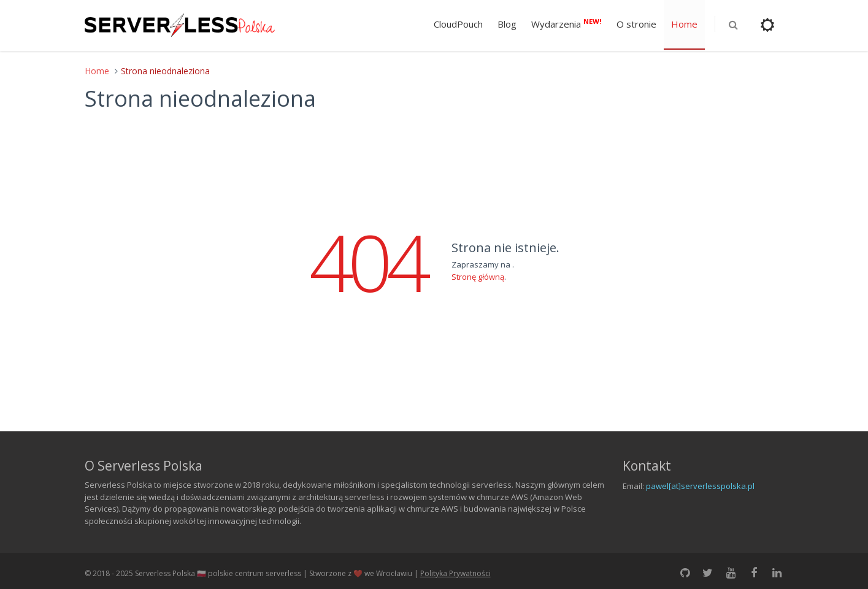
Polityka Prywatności (455, 573)
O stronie (636, 24)
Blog (507, 24)
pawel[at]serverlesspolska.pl (700, 486)
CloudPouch (458, 24)
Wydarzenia (567, 23)
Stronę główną (478, 277)
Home (684, 24)
